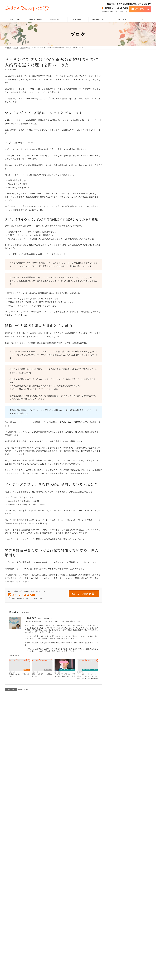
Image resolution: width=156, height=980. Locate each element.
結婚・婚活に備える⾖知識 (67, 670)
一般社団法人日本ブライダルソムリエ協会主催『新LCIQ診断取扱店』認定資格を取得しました (130, 141)
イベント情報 (118, 247)
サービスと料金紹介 (89, 975)
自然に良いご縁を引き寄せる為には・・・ (19, 675)
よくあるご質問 (111, 971)
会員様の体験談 (23, 689)
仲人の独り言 (48, 670)
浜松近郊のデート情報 (122, 228)
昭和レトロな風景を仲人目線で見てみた (42, 675)
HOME (84, 967)
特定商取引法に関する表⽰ (138, 967)
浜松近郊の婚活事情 (121, 233)
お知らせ (27, 670)
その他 (116, 242)
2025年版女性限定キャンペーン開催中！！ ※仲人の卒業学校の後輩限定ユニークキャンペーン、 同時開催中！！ (131, 156)
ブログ (108, 975)
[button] (140, 9)
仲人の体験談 (118, 237)
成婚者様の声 (110, 967)
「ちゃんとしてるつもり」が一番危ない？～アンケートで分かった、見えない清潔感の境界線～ (88, 677)
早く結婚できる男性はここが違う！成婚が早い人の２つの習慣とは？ (65, 676)
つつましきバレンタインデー (123, 181)
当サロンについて (88, 970)
